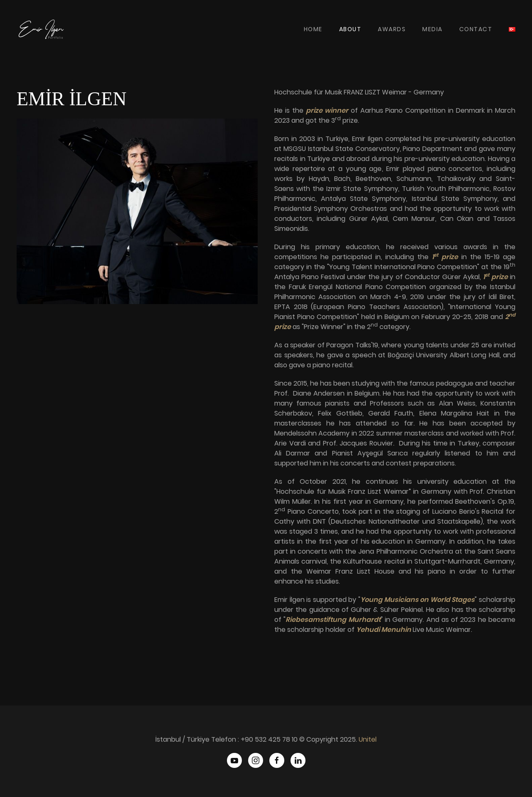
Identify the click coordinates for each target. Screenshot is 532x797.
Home (313, 29)
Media (432, 29)
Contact (476, 29)
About (350, 29)
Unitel (368, 739)
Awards (392, 29)
